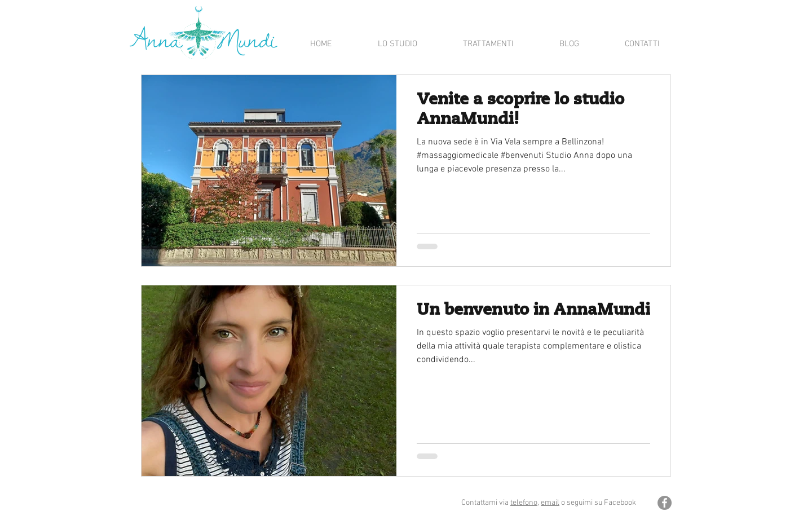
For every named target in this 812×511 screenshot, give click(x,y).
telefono (524, 503)
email (550, 503)
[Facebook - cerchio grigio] (665, 503)
